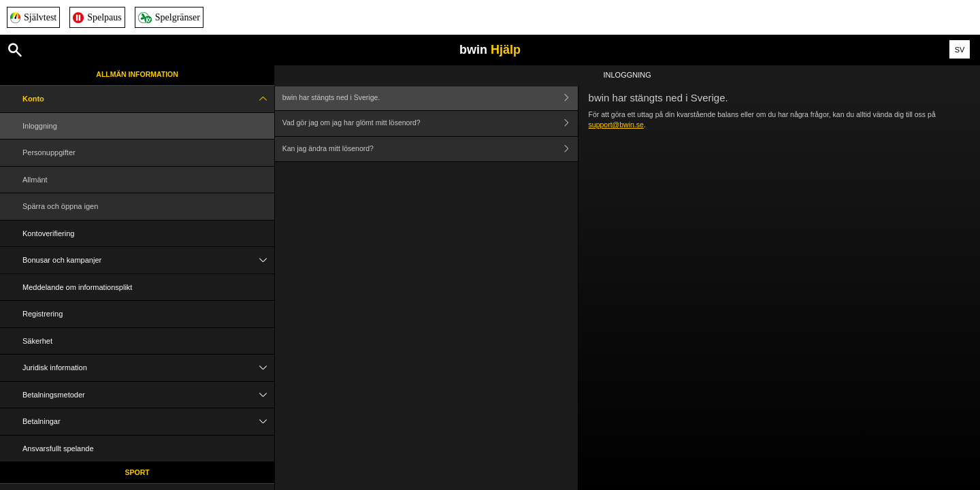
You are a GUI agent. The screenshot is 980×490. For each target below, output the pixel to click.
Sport (137, 472)
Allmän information (137, 74)
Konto (148, 99)
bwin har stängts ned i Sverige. (430, 98)
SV (960, 50)
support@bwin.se (616, 125)
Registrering (43, 314)
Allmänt (35, 180)
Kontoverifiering (48, 233)
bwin (490, 50)
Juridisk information (148, 368)
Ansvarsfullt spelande (58, 448)
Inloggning (40, 126)
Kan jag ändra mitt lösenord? (430, 149)
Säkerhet (37, 341)
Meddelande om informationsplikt (77, 287)
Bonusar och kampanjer (148, 260)
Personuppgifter (49, 152)
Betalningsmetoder (148, 395)
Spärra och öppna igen (60, 206)
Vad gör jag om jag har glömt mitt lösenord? (430, 124)
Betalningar (148, 422)
